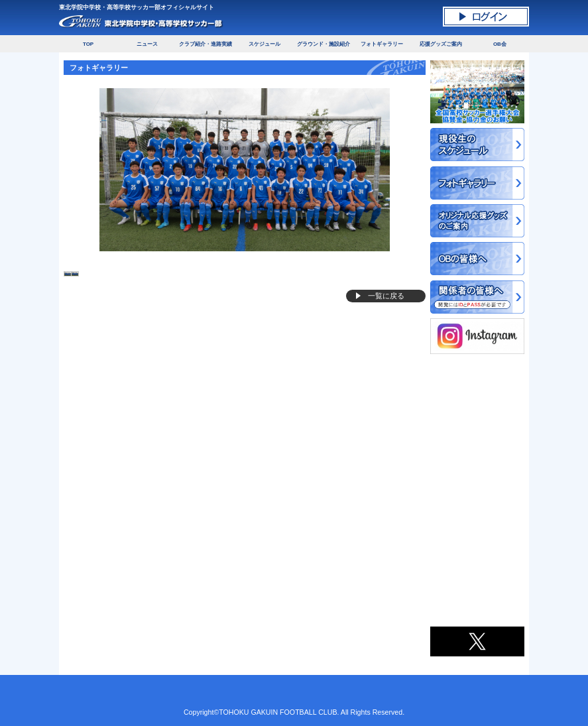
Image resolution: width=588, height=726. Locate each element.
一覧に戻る (386, 296)
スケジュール (265, 44)
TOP (88, 44)
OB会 (500, 44)
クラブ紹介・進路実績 (206, 44)
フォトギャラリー (382, 44)
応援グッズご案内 (441, 44)
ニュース (147, 44)
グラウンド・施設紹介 (323, 44)
